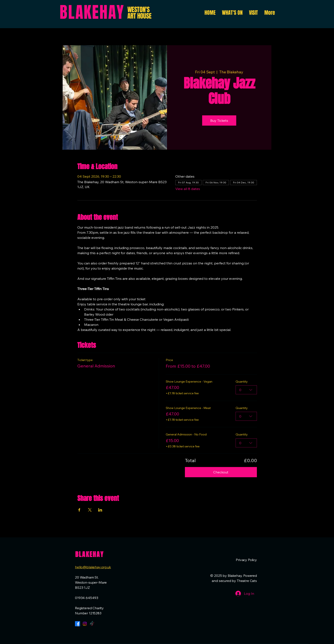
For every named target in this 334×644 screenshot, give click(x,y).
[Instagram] (85, 624)
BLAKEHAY (92, 12)
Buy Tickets (219, 120)
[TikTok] (92, 624)
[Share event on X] (90, 510)
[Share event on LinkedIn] (100, 510)
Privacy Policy (246, 560)
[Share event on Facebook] (79, 510)
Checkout (221, 472)
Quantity (242, 381)
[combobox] (246, 390)
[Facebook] (78, 624)
